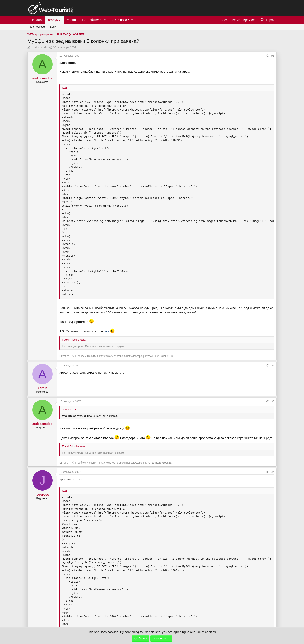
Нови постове (36, 27)
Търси (52, 27)
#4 (273, 472)
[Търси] (267, 20)
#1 (273, 56)
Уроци (71, 20)
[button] (105, 20)
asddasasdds (39, 47)
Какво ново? (120, 20)
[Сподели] (267, 56)
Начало (36, 20)
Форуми (54, 20)
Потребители (92, 20)
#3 (273, 401)
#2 (273, 366)
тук (107, 331)
